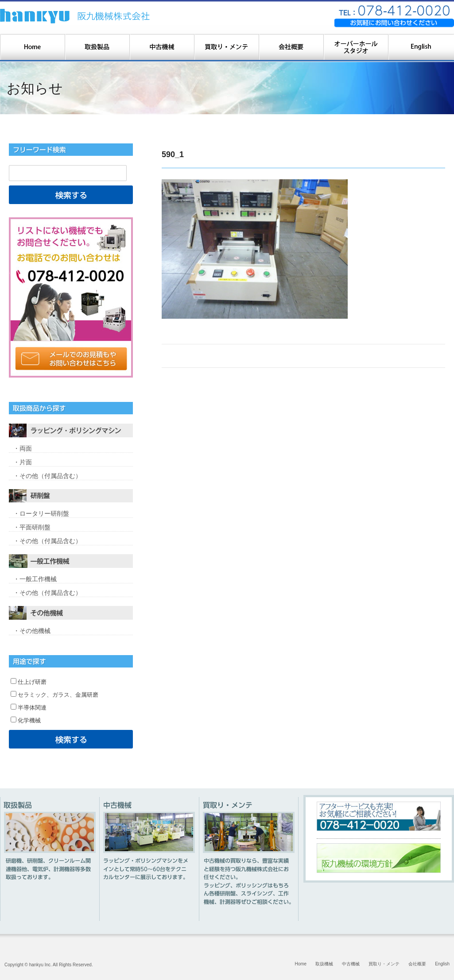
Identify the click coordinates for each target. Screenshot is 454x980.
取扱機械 (324, 964)
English (442, 964)
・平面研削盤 (32, 527)
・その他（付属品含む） (47, 476)
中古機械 (351, 964)
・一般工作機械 (35, 579)
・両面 (23, 448)
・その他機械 (32, 631)
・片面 (23, 462)
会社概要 (417, 964)
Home (301, 964)
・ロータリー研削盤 (41, 513)
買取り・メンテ (384, 964)
